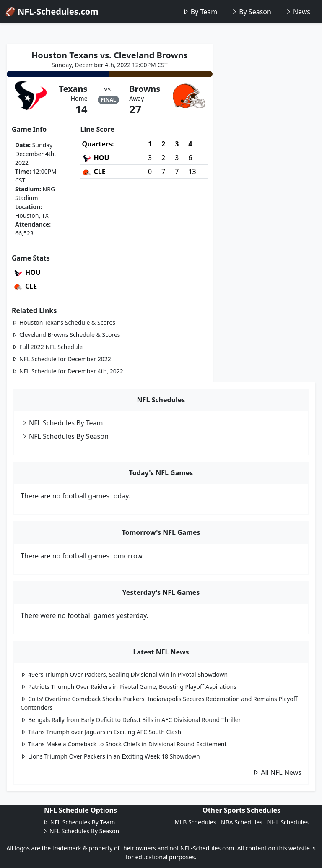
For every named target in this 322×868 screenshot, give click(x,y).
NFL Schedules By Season (65, 436)
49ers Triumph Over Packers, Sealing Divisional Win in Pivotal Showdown (124, 674)
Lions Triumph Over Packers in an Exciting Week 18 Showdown (110, 756)
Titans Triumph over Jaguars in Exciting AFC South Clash (101, 732)
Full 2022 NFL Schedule (47, 347)
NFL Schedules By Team (62, 423)
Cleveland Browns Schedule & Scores (66, 335)
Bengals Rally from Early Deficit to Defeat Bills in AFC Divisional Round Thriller (131, 720)
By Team (200, 12)
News (297, 12)
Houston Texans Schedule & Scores (64, 322)
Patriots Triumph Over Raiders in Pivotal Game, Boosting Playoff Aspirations (129, 687)
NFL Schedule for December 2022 (61, 359)
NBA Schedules (242, 822)
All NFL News (277, 772)
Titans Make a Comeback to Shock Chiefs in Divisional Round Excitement (124, 744)
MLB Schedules (195, 822)
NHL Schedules (288, 822)
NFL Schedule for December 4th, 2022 (68, 371)
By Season (251, 12)
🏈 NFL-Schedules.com (52, 12)
